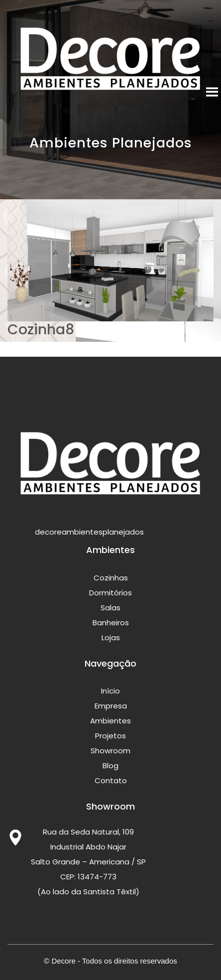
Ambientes (110, 721)
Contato (111, 780)
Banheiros (111, 623)
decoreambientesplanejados (76, 532)
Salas (110, 608)
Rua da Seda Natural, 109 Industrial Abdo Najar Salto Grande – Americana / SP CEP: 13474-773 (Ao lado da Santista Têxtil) (88, 862)
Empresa (111, 706)
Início (110, 691)
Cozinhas (111, 578)
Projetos (110, 736)
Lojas (111, 637)
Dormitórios (110, 593)
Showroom (110, 751)
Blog (110, 766)
